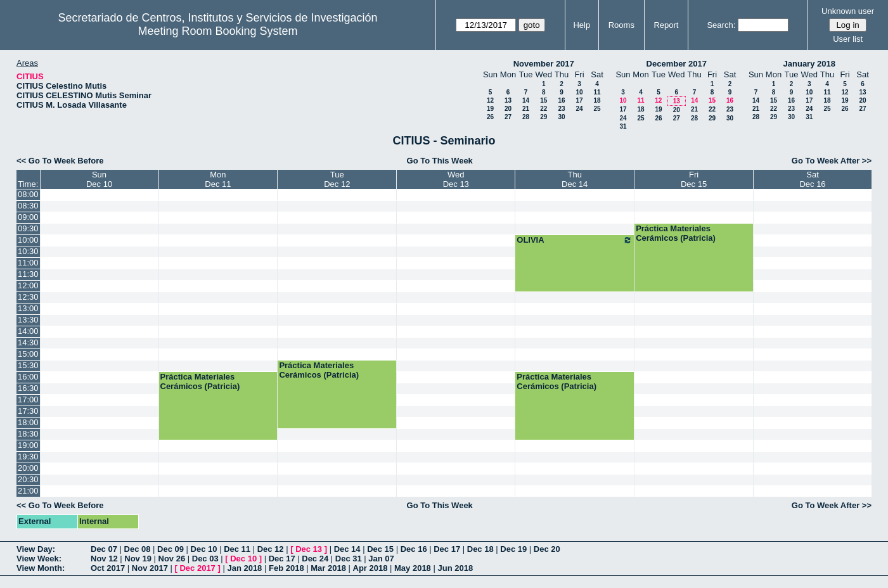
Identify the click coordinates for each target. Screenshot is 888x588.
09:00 (28, 217)
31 (623, 126)
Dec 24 (315, 559)
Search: (721, 25)
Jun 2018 (455, 568)
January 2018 (809, 64)
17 (579, 100)
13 (508, 100)
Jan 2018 (244, 568)
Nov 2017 (150, 568)
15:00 (28, 354)
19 (490, 109)
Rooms (621, 25)
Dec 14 (347, 549)
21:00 (28, 491)
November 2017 (544, 64)
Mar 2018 (328, 568)
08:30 (28, 206)
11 (597, 92)
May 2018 (413, 568)
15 (544, 100)
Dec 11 (237, 549)
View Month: (41, 568)
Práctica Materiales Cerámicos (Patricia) (676, 233)
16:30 (28, 388)
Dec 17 (447, 549)
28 (526, 117)
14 (526, 100)
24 (579, 109)
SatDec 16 (812, 179)
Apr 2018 (370, 568)
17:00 (28, 399)
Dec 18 (480, 549)
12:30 (28, 297)
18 (597, 100)
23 (561, 109)
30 (561, 117)
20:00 (28, 468)
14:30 (28, 342)
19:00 (28, 445)
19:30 (28, 457)
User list (848, 39)
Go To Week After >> (832, 161)
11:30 (28, 274)
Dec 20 (547, 549)
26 (490, 117)
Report (666, 25)
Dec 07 (104, 549)
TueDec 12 (337, 179)
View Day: (36, 549)
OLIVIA (575, 240)
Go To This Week (440, 161)
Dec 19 (513, 549)
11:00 (28, 263)
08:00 (28, 194)
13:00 (28, 308)
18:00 (28, 422)
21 (526, 109)
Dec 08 (138, 549)
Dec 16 (414, 549)
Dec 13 (309, 549)
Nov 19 (138, 559)
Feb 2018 (286, 568)
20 (508, 109)
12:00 (28, 285)
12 (490, 100)
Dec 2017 (197, 568)
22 (544, 109)
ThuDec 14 (575, 179)
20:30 (28, 479)
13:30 (28, 320)
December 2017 (677, 64)
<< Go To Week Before (60, 161)
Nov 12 (104, 559)
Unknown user (848, 11)
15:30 (28, 365)
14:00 (28, 331)
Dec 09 (171, 549)
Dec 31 (349, 559)
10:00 (28, 240)
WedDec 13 (456, 179)
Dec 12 (271, 549)
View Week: (39, 559)
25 (597, 109)
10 (579, 92)
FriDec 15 (694, 179)
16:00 (28, 377)
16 (561, 100)
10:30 (28, 251)
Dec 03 (205, 559)
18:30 (28, 434)
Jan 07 (381, 559)
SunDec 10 (99, 179)
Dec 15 (380, 549)
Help (582, 25)
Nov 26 (172, 559)
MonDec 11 (218, 179)
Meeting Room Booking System (217, 31)
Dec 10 (204, 549)
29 (544, 117)
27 (508, 117)
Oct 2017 (108, 568)
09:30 (28, 228)
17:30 (28, 411)
